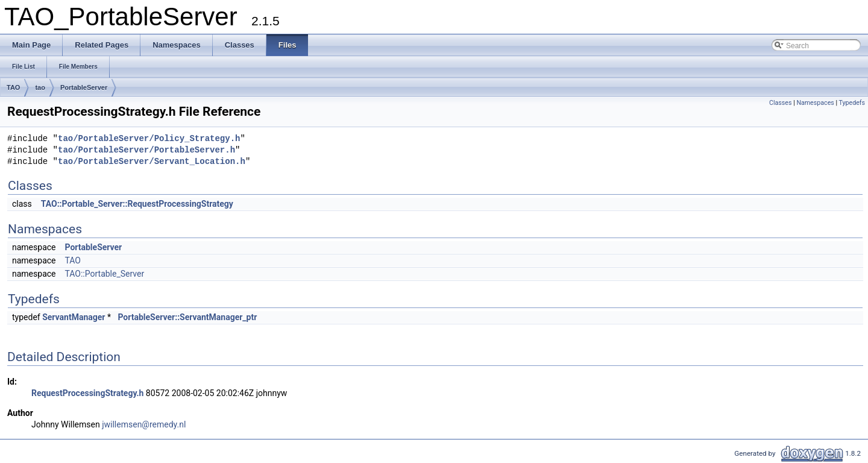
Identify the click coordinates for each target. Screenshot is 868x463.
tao (40, 87)
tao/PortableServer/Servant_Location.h (152, 162)
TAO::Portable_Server (104, 274)
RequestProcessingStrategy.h (87, 393)
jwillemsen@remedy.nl (144, 424)
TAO (13, 87)
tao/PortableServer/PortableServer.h (146, 150)
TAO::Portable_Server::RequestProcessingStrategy (137, 204)
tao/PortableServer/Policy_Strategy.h (149, 139)
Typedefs (852, 103)
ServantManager (74, 317)
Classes (780, 103)
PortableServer (84, 87)
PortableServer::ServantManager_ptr (187, 317)
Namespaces (815, 103)
